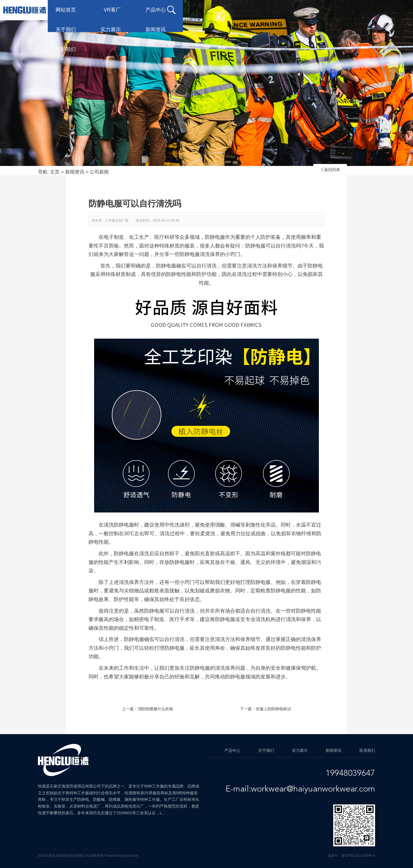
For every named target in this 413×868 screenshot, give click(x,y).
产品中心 (180, 10)
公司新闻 (99, 172)
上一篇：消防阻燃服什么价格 (147, 709)
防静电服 (124, 554)
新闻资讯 (315, 10)
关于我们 (225, 10)
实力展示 (270, 10)
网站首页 (90, 10)
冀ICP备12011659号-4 (358, 856)
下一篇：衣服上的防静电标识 (265, 709)
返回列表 (330, 170)
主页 (55, 172)
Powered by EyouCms (121, 856)
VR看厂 (137, 10)
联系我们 (360, 10)
